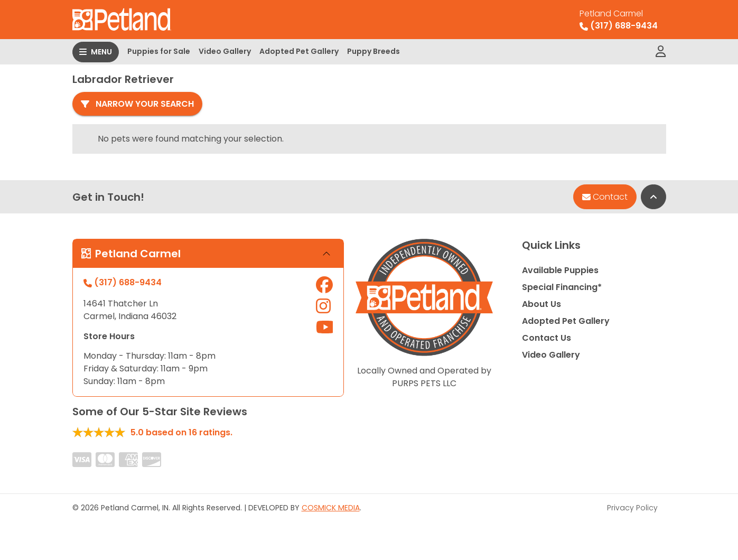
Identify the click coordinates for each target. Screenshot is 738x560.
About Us (541, 304)
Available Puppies (560, 270)
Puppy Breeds (373, 51)
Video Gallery (225, 51)
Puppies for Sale (159, 51)
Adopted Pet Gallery (299, 51)
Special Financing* (562, 287)
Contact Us (547, 338)
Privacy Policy (632, 508)
